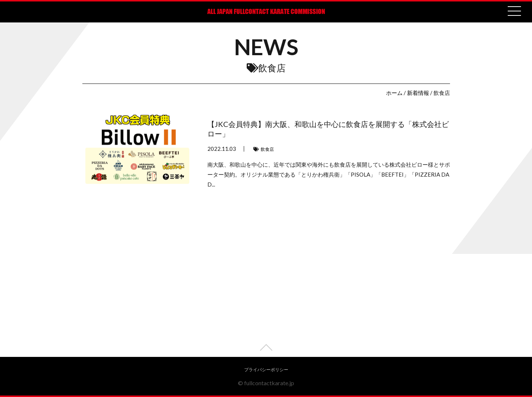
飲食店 (267, 149)
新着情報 (418, 93)
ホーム (394, 93)
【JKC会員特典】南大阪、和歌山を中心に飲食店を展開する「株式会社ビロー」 (328, 129)
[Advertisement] (266, 305)
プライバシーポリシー (266, 370)
